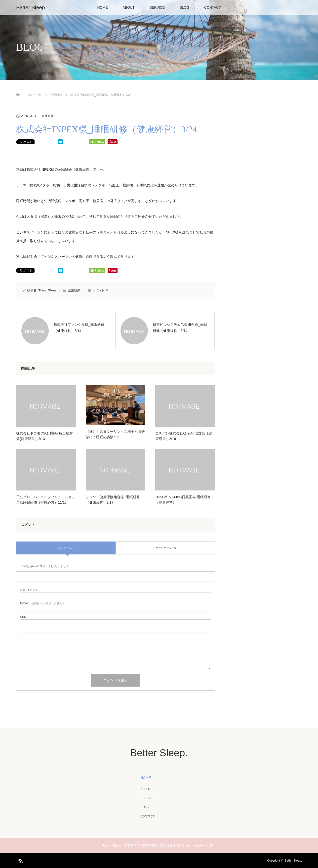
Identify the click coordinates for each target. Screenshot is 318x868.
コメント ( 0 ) (66, 548)
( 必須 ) (28, 590)
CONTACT (213, 7)
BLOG (184, 7)
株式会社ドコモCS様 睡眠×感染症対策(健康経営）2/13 (44, 436)
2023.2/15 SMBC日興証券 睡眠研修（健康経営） (183, 500)
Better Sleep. (31, 7)
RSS (20, 860)
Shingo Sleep (47, 290)
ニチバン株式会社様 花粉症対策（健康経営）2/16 (184, 436)
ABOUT (129, 7)
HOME (103, 7)
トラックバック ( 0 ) (165, 548)
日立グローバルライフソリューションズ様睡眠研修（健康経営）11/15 (46, 500)
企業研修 (48, 116)
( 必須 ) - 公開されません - (42, 603)
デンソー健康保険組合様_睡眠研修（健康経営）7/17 (113, 500)
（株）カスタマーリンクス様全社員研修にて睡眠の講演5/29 (115, 434)
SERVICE (157, 7)
